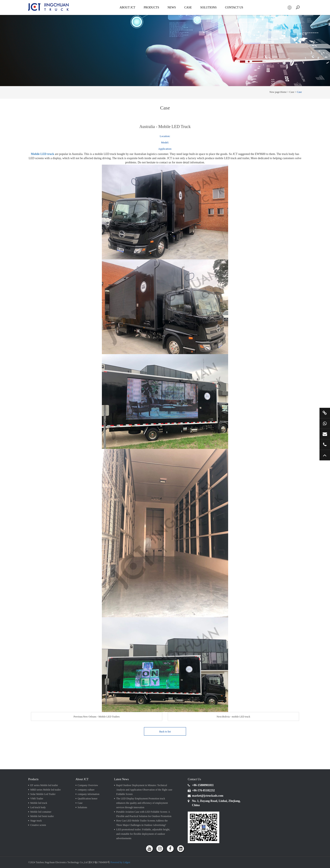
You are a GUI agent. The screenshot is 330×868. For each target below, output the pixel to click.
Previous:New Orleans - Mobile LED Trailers (97, 717)
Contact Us (234, 7)
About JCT (127, 7)
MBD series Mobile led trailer (46, 790)
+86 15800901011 (325, 423)
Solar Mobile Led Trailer (43, 794)
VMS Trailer (37, 799)
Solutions (82, 807)
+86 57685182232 (325, 444)
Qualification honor (88, 799)
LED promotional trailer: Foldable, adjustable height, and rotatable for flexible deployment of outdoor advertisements (143, 834)
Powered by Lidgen (120, 862)
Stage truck (36, 821)
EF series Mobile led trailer (44, 785)
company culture (86, 790)
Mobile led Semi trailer (42, 816)
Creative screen (38, 825)
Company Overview (88, 785)
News (172, 7)
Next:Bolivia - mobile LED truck (233, 717)
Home (283, 92)
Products (151, 7)
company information (89, 794)
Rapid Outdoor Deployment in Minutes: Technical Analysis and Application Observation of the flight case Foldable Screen (144, 790)
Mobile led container (41, 812)
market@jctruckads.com (325, 434)
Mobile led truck (39, 803)
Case (188, 7)
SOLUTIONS (208, 7)
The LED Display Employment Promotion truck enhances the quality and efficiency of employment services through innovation (142, 803)
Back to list (165, 732)
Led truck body (38, 807)
